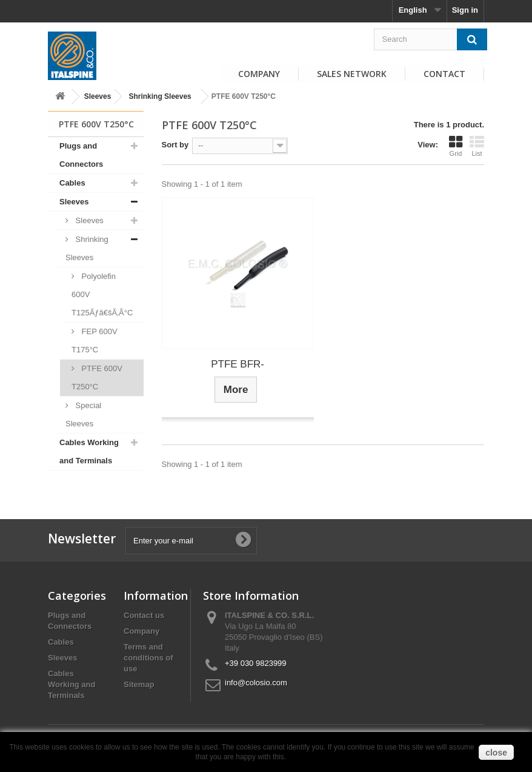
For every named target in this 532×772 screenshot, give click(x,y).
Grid (456, 146)
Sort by (175, 145)
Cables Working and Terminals (89, 451)
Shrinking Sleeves (160, 96)
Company (259, 74)
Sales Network (352, 74)
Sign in (465, 10)
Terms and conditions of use (148, 658)
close (496, 753)
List (477, 146)
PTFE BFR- (238, 364)
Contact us (144, 615)
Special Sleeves (83, 415)
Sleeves (98, 96)
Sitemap (139, 684)
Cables (72, 183)
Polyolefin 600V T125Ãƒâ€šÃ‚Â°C (102, 294)
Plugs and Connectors (81, 155)
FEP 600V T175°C (95, 341)
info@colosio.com (256, 683)
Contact (444, 74)
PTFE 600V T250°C (97, 378)
